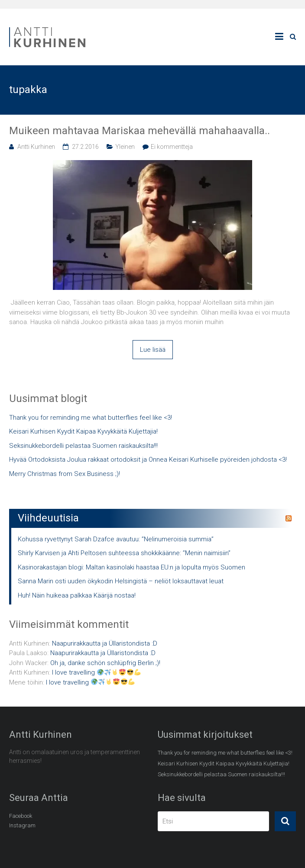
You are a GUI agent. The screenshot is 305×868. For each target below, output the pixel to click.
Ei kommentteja (172, 147)
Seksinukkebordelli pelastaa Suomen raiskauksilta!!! (83, 446)
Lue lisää (153, 350)
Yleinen (125, 147)
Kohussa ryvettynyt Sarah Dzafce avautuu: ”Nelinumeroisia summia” (116, 539)
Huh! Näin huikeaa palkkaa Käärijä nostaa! (77, 595)
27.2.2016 (85, 147)
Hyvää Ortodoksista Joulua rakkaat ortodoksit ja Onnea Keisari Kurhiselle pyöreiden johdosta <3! (148, 460)
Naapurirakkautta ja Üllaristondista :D (105, 643)
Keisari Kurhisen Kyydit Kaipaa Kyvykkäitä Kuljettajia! (83, 431)
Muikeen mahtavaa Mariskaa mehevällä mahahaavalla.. (140, 131)
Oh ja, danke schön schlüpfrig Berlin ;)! (105, 663)
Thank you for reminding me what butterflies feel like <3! (91, 418)
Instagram (22, 825)
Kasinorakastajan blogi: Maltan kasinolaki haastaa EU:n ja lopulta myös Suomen (131, 567)
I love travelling (96, 672)
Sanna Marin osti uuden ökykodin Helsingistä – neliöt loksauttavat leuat (121, 581)
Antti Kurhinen (36, 147)
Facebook (21, 816)
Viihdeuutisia (48, 518)
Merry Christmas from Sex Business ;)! (65, 474)
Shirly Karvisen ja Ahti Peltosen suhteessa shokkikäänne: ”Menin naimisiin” (124, 553)
